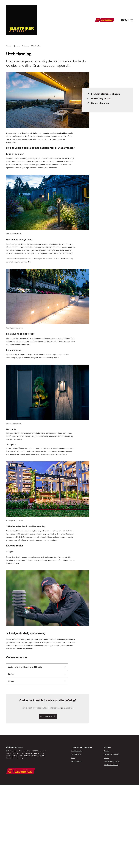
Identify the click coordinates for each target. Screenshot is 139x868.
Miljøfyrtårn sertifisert (111, 765)
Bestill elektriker (77, 751)
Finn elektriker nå (48, 716)
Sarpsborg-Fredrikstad (111, 754)
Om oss (107, 751)
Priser (73, 758)
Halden (106, 758)
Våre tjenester (76, 754)
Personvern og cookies (112, 761)
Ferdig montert (76, 761)
